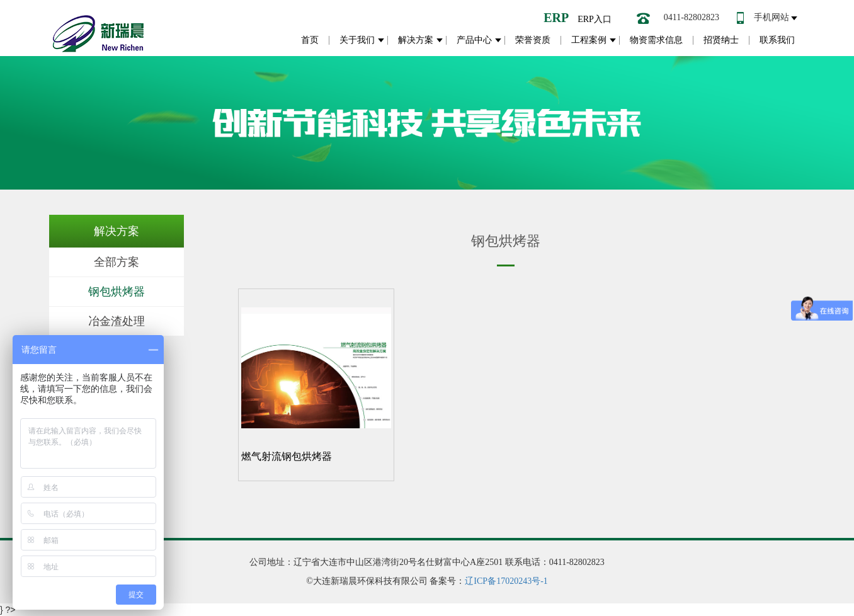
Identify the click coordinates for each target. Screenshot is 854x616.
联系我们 (777, 40)
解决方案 (416, 40)
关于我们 (357, 40)
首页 (310, 40)
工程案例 (589, 40)
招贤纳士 (721, 40)
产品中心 (474, 40)
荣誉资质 (533, 40)
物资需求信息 (656, 40)
